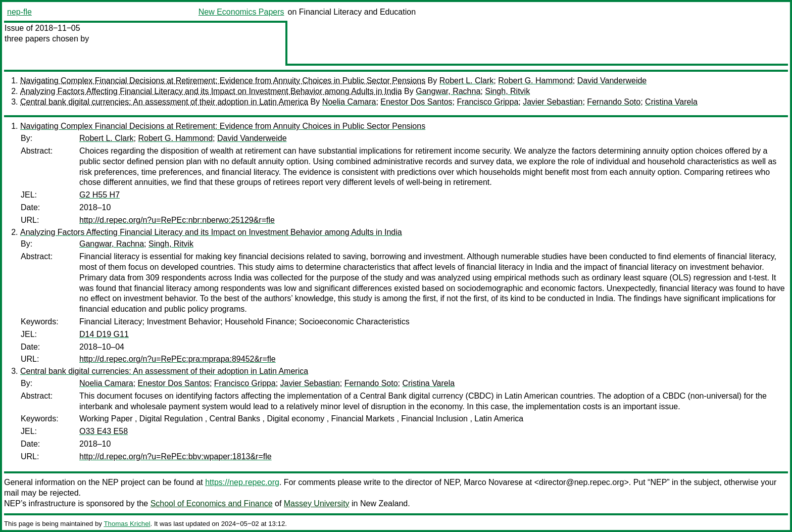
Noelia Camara (349, 102)
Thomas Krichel (127, 524)
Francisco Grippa (487, 102)
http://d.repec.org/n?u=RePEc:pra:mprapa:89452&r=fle (178, 359)
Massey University (317, 503)
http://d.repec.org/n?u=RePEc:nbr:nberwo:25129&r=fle (177, 220)
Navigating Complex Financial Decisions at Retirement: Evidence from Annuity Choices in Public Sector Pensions (223, 81)
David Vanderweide (612, 81)
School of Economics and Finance (212, 503)
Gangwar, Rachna (448, 91)
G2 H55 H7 (100, 195)
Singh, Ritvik (507, 91)
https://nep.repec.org (242, 482)
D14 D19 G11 (104, 334)
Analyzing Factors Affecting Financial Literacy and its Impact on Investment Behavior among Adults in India (211, 91)
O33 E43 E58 (104, 431)
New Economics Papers (241, 12)
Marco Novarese (493, 482)
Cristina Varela (671, 102)
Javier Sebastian (553, 102)
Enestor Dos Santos (416, 102)
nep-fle (19, 12)
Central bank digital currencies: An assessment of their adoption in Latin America (164, 102)
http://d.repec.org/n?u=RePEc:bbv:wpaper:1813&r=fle (176, 456)
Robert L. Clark (467, 81)
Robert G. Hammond (535, 81)
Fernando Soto (614, 102)
